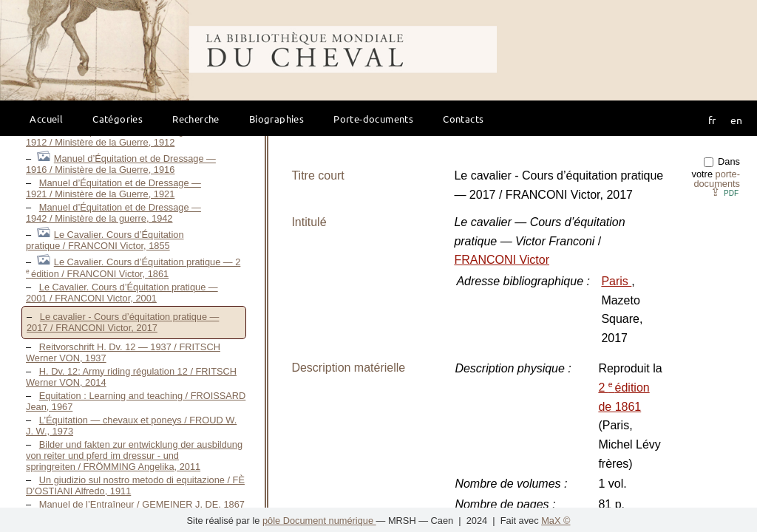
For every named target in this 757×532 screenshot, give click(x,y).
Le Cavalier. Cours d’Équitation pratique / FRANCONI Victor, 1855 (105, 240)
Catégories (118, 119)
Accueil (46, 119)
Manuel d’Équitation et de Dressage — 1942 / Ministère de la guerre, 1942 (113, 213)
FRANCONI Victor (502, 260)
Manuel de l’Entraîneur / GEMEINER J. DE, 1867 (142, 504)
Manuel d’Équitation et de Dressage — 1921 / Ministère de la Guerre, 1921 (113, 188)
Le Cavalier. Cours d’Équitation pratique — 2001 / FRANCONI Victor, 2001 (122, 293)
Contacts (463, 119)
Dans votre (716, 173)
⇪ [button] (724, 192)
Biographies (276, 119)
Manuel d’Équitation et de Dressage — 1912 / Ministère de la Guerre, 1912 (113, 137)
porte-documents (717, 179)
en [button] (736, 120)
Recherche (196, 119)
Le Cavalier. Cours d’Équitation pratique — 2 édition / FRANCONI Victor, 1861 (133, 268)
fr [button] (712, 120)
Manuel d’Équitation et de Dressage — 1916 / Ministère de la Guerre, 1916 (121, 164)
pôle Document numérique (319, 521)
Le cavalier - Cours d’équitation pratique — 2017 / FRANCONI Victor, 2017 (123, 322)
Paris (616, 281)
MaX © (556, 521)
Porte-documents (373, 119)
